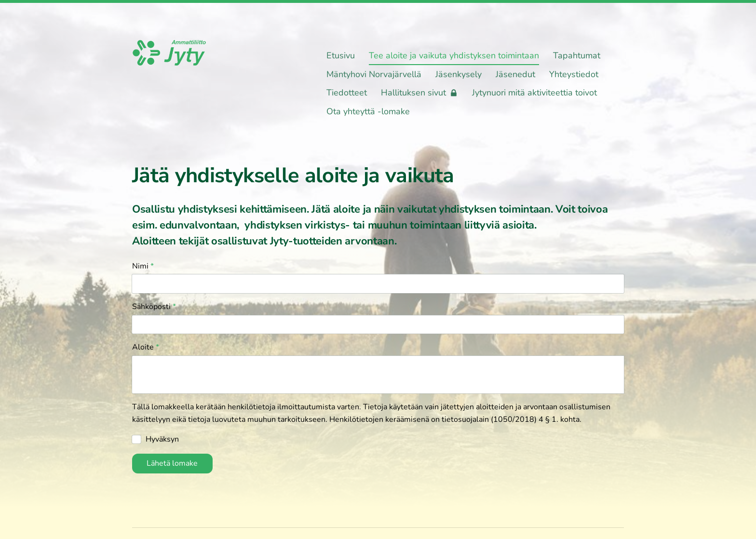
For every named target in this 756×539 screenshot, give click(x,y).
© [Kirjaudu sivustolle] (137, 507)
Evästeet (498, 507)
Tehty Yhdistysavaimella (592, 507)
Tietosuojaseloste (440, 507)
